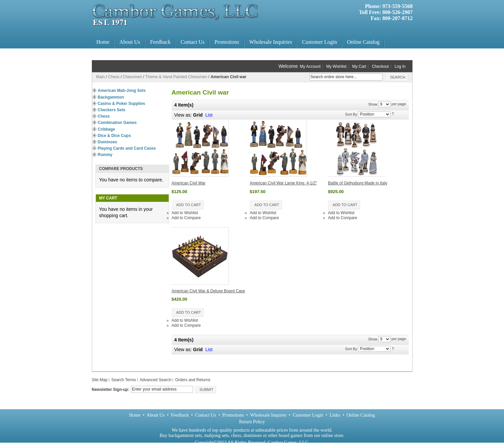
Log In (400, 66)
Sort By (351, 114)
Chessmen (132, 77)
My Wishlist (337, 66)
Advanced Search (155, 380)
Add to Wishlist (185, 213)
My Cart (359, 66)
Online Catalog (363, 42)
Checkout (380, 66)
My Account (310, 66)
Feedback (160, 42)
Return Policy (252, 422)
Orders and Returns (193, 380)
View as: (183, 349)
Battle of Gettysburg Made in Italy (358, 183)
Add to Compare (186, 218)
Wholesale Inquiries (271, 42)
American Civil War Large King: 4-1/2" (283, 183)
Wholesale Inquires (268, 415)
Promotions (227, 42)
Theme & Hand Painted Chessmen (176, 77)
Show (373, 104)
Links (335, 415)
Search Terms (124, 380)
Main (101, 77)
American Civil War (189, 183)
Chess (114, 77)
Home (103, 42)
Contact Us (193, 42)
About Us (130, 42)
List (209, 115)
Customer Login (319, 42)
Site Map (100, 380)
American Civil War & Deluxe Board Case (208, 291)
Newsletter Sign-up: (111, 390)
